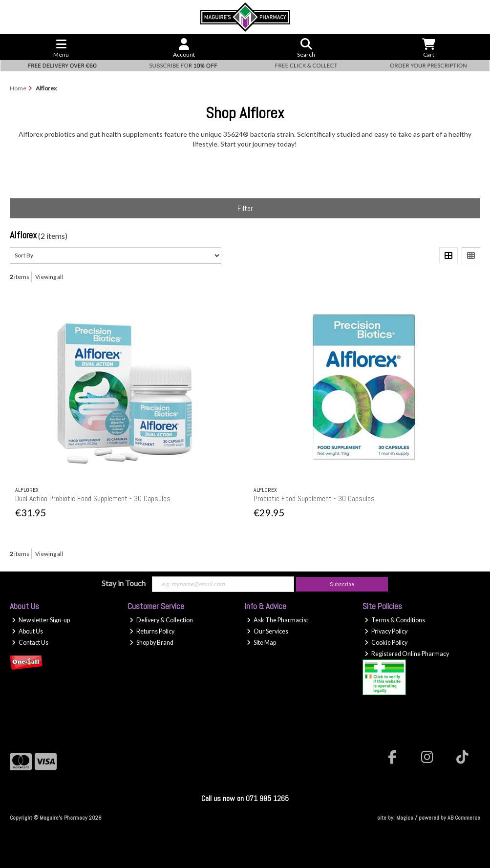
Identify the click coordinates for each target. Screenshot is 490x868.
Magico (405, 818)
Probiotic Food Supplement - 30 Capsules (314, 498)
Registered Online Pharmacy (407, 654)
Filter (245, 208)
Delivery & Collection (161, 620)
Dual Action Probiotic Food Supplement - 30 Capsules (93, 498)
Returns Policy (152, 631)
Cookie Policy (386, 643)
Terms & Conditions (395, 620)
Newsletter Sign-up (41, 620)
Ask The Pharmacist (277, 620)
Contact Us (30, 643)
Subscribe (342, 584)
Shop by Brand (151, 643)
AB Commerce (464, 818)
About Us (27, 631)
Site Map (261, 643)
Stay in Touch (124, 583)
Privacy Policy (386, 631)
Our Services (267, 631)
